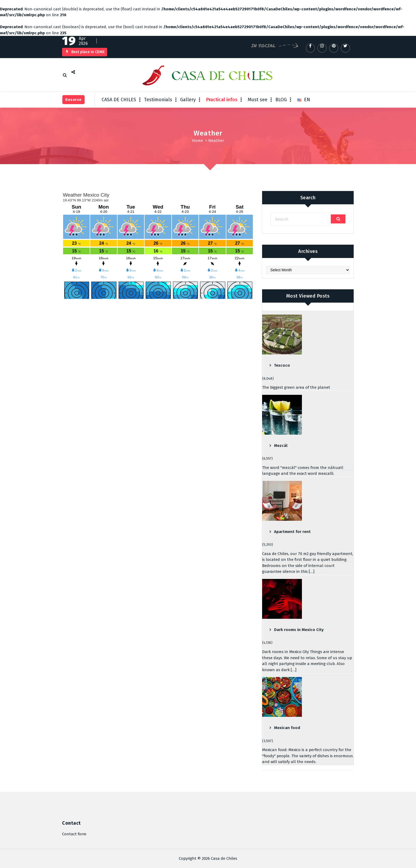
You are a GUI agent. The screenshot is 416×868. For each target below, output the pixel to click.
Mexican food (287, 728)
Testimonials (158, 100)
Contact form (74, 834)
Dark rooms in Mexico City (299, 630)
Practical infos (222, 100)
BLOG (281, 100)
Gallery (188, 100)
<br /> (158, 245)
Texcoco (282, 365)
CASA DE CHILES (119, 100)
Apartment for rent (292, 532)
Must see (258, 100)
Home (198, 141)
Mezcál (281, 446)
